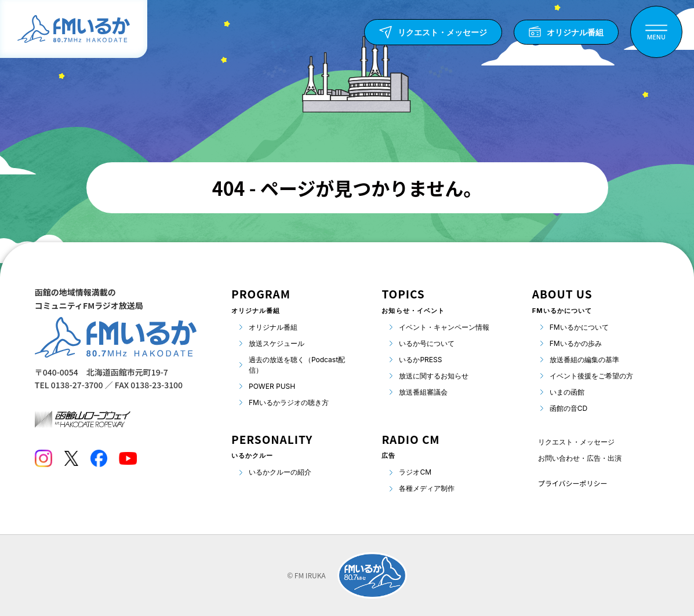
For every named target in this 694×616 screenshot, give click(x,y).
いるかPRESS (420, 360)
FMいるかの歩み (576, 343)
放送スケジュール (277, 343)
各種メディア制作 (427, 488)
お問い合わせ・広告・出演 (580, 458)
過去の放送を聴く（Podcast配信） (297, 365)
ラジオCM (415, 472)
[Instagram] (43, 458)
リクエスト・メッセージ (576, 442)
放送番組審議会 (423, 392)
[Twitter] (71, 458)
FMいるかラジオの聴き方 (289, 402)
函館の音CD (568, 408)
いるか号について (427, 343)
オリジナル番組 (273, 327)
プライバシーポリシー (573, 483)
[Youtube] (128, 458)
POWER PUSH (272, 386)
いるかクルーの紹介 (280, 472)
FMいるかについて (579, 327)
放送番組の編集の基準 (584, 360)
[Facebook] (99, 458)
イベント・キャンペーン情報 (444, 327)
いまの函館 (567, 392)
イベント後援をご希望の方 (591, 376)
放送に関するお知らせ (434, 376)
